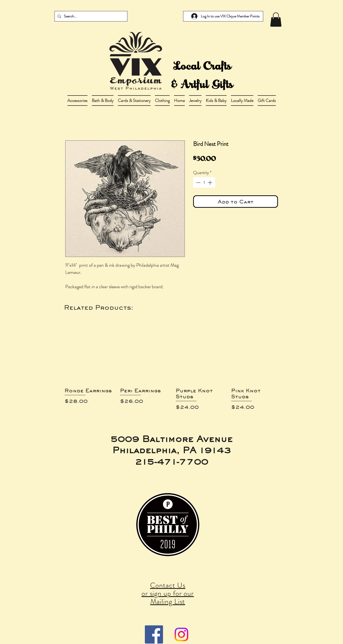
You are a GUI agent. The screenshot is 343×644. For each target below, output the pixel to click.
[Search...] (90, 16)
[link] (276, 20)
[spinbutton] (204, 183)
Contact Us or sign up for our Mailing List (168, 593)
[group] (172, 365)
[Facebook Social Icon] (154, 634)
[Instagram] (181, 634)
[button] (103, 101)
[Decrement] (198, 183)
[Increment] (210, 183)
